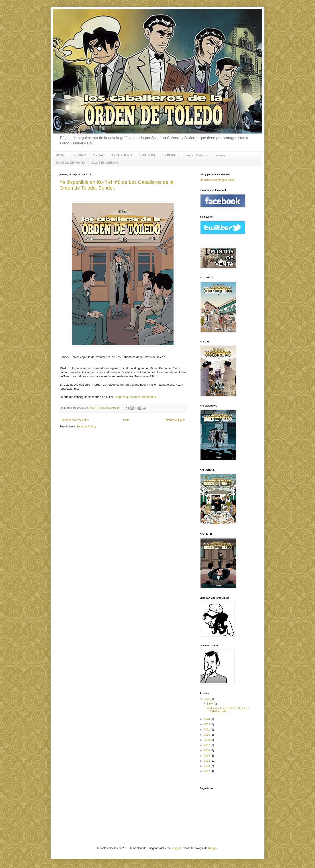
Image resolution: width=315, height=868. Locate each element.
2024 (207, 719)
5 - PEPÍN (169, 155)
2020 (207, 735)
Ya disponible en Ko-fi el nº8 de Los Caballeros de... (228, 710)
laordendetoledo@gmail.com (217, 180)
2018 (207, 740)
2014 (207, 761)
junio (210, 704)
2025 (207, 699)
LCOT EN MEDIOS (105, 163)
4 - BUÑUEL (147, 155)
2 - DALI (99, 155)
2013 (207, 766)
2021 (207, 730)
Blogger (213, 848)
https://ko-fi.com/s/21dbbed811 (136, 397)
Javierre (220, 155)
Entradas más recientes (75, 420)
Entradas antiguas (175, 420)
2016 (207, 751)
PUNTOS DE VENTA (71, 163)
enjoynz (177, 848)
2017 (207, 745)
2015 (207, 756)
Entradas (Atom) (86, 427)
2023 (207, 724)
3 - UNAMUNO (122, 155)
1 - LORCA (79, 155)
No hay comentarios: (109, 408)
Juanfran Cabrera (195, 155)
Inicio (126, 420)
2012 (207, 771)
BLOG (60, 155)
